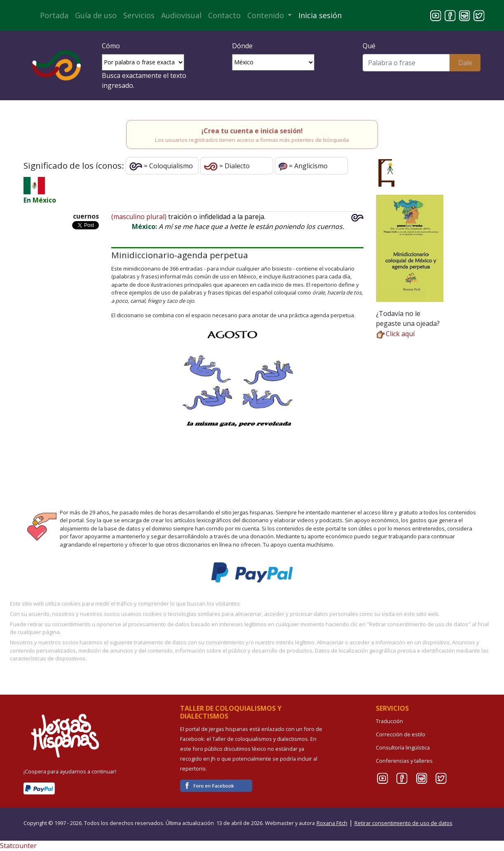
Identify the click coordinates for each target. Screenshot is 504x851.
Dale (465, 63)
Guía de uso (96, 15)
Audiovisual (181, 15)
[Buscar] (406, 63)
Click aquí (395, 334)
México (44, 200)
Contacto (224, 15)
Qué (369, 46)
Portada (54, 15)
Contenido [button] (267, 15)
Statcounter (18, 846)
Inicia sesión (320, 15)
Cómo (111, 46)
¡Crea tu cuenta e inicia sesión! (252, 131)
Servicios (139, 15)
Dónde (242, 46)
